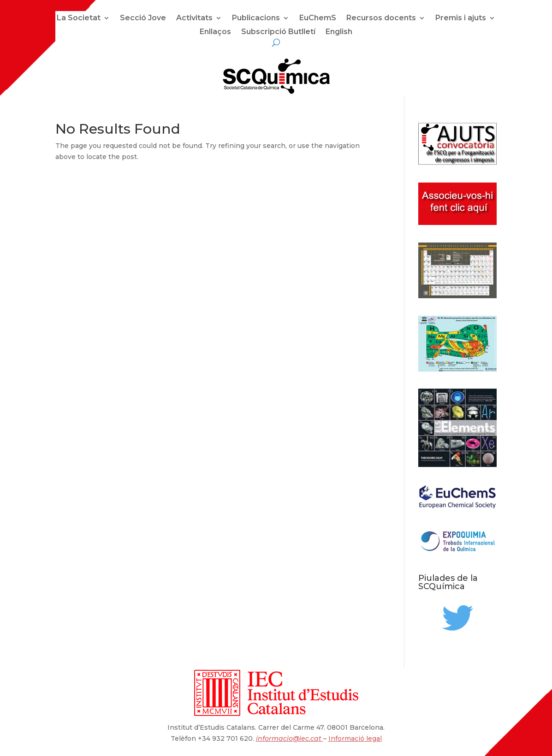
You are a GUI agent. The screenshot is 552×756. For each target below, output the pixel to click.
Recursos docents (381, 18)
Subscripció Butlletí (278, 32)
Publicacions (256, 18)
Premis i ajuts (461, 18)
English (339, 32)
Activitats (194, 18)
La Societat (79, 18)
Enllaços (215, 32)
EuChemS (318, 18)
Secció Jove (143, 18)
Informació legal (355, 738)
